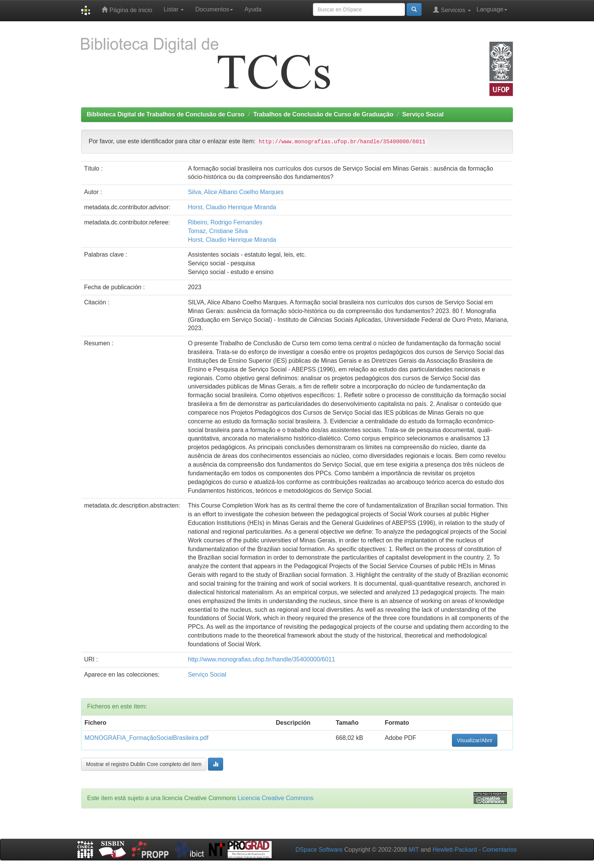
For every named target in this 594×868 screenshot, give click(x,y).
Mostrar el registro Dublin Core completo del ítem (144, 764)
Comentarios (499, 850)
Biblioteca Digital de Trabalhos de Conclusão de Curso (166, 114)
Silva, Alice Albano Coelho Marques (236, 192)
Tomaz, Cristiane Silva (218, 231)
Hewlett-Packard (455, 850)
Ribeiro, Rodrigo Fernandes (225, 222)
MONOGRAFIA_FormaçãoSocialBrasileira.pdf (146, 738)
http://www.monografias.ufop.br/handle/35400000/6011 (262, 659)
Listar (174, 9)
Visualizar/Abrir (475, 740)
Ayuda (253, 9)
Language (492, 9)
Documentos (214, 9)
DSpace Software (319, 850)
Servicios (452, 10)
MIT (414, 850)
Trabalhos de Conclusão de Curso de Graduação (323, 114)
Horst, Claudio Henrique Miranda (232, 207)
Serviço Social (423, 114)
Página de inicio (127, 10)
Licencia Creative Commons (276, 798)
